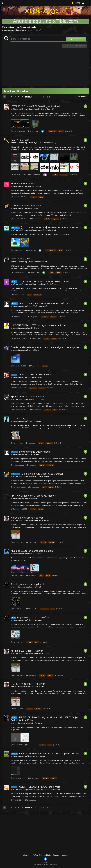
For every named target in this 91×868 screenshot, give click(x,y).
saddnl (35, 399)
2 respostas (35, 339)
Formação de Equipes (50, 284)
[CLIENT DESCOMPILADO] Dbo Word (39, 787)
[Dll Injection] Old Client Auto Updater (42, 474)
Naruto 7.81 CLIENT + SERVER (28, 684)
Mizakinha (31, 421)
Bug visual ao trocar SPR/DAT (34, 617)
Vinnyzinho (37, 284)
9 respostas (33, 317)
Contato (56, 855)
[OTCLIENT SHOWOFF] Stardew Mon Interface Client (51, 227)
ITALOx (35, 789)
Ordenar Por (82, 97)
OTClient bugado (20, 418)
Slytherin (31, 454)
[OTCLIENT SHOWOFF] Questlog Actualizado (36, 106)
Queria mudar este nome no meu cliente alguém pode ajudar (45, 347)
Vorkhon (30, 498)
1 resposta (31, 250)
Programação (43, 306)
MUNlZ (35, 476)
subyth (35, 143)
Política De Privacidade (42, 855)
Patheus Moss (38, 520)
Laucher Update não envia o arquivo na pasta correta (49, 753)
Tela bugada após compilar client (29, 584)
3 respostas (36, 219)
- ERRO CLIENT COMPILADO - (35, 374)
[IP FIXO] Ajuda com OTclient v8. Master (33, 496)
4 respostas (33, 131)
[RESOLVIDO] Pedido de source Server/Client (45, 303)
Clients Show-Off (48, 109)
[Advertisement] (45, 66)
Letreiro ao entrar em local (26, 205)
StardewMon (37, 230)
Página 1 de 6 (46, 97)
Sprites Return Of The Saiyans (28, 396)
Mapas (46, 520)
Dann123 (30, 328)
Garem (30, 208)
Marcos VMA (32, 306)
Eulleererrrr (32, 587)
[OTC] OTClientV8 (20, 259)
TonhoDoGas (32, 723)
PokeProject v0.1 (20, 140)
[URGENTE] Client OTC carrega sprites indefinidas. (39, 325)
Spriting (41, 399)
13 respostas (32, 609)
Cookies (65, 855)
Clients (38, 186)
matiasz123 (36, 109)
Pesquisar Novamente (76, 39)
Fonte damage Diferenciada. (35, 452)
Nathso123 (31, 186)
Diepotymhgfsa (33, 756)
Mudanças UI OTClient (23, 183)
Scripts (41, 723)
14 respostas (34, 272)
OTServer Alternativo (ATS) (49, 143)
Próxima (29, 97)
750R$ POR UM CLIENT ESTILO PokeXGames (44, 281)
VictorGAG (31, 554)
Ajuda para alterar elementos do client (32, 551)
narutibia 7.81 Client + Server (27, 651)
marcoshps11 (37, 262)
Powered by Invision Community (45, 864)
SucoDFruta (32, 377)
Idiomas (27, 855)
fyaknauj (30, 350)
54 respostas (34, 175)
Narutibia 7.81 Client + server (27, 518)
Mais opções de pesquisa (75, 46)
